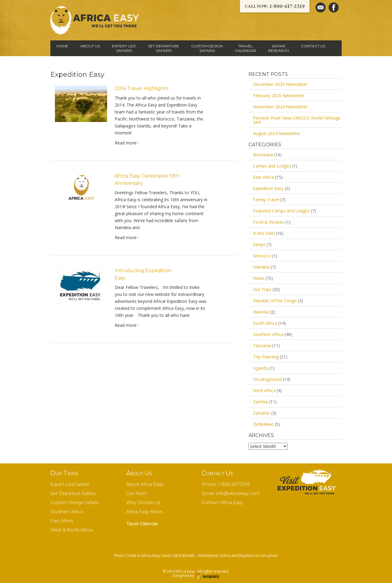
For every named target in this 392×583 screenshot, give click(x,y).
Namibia (261, 267)
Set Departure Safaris (73, 493)
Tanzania (262, 346)
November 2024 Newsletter (280, 107)
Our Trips (262, 289)
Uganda (261, 368)
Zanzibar (262, 413)
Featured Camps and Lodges (281, 211)
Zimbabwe (263, 424)
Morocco (262, 256)
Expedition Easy (268, 188)
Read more (126, 143)
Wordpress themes (207, 577)
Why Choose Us (143, 503)
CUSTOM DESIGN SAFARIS (207, 48)
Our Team (137, 493)
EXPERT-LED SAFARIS (124, 48)
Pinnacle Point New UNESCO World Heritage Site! (297, 120)
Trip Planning (266, 357)
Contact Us (313, 46)
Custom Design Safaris (74, 503)
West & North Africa (71, 530)
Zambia (260, 402)
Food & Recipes (269, 222)
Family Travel (266, 200)
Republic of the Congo (275, 301)
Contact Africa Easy (222, 503)
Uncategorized (267, 379)
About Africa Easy (145, 484)
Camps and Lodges (272, 166)
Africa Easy (186, 571)
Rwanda (261, 312)
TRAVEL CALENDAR (245, 48)
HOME (62, 46)
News (259, 278)
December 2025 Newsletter (280, 84)
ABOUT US (90, 46)
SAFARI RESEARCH (279, 48)
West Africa (264, 390)
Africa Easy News (144, 512)
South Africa (265, 323)
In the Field (264, 233)
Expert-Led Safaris (70, 484)
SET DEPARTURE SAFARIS (164, 48)
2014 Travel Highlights (142, 88)
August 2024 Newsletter (277, 133)
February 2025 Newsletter (279, 95)
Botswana (263, 155)
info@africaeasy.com (238, 493)
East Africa (264, 177)
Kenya (259, 244)
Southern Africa (268, 334)
